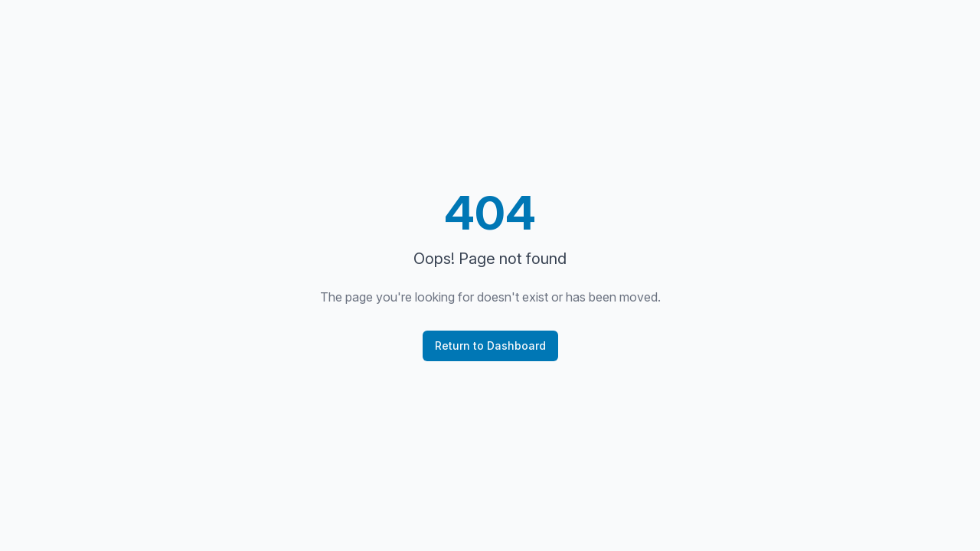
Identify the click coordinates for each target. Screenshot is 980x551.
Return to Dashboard (490, 346)
